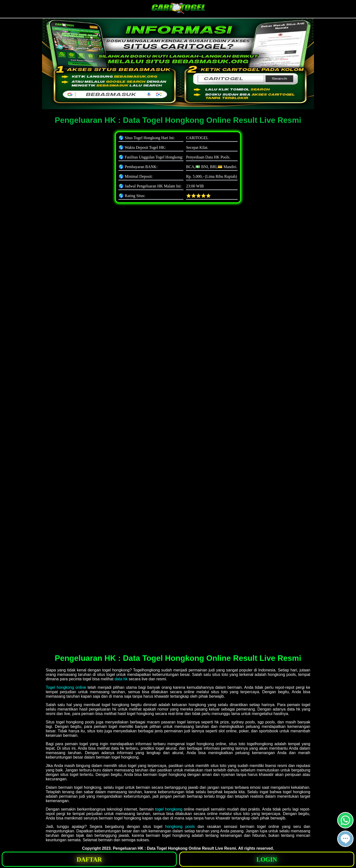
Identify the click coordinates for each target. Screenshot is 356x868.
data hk (121, 679)
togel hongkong (169, 809)
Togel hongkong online (66, 687)
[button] (345, 839)
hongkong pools (180, 827)
